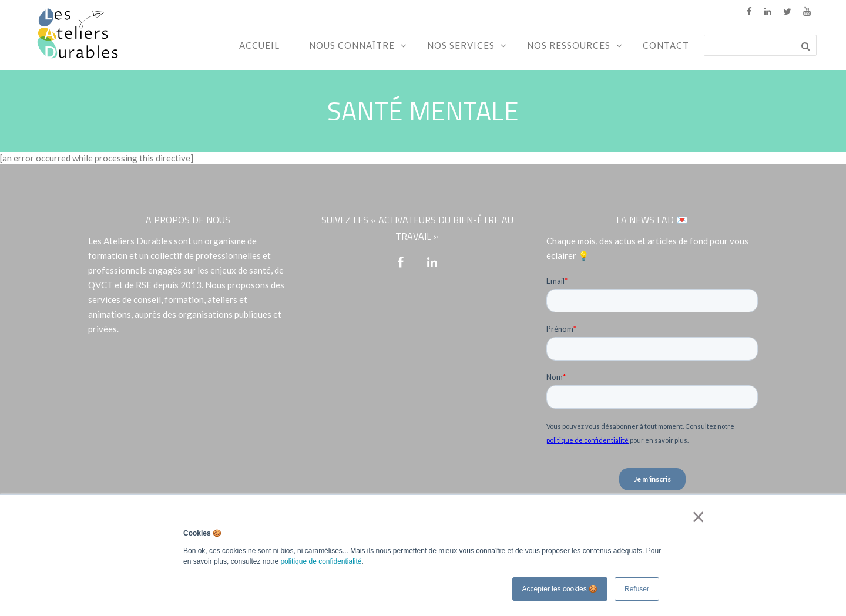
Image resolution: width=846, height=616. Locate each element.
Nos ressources (569, 45)
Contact (666, 45)
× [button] (696, 517)
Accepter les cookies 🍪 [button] (560, 589)
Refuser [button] (637, 589)
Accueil (259, 45)
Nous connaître (352, 45)
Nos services (461, 45)
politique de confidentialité (321, 561)
